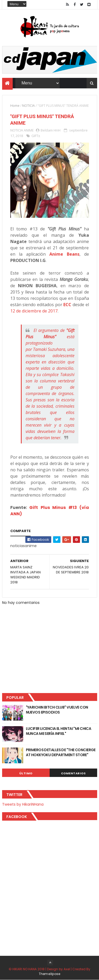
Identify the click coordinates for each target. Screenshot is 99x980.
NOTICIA (29, 106)
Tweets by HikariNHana (23, 804)
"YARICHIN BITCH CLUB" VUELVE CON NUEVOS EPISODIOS (57, 710)
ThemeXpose (50, 974)
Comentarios (73, 773)
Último (26, 773)
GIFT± (36, 136)
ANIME (29, 130)
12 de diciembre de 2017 (34, 311)
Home (15, 106)
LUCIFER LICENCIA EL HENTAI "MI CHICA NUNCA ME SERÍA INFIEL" (59, 731)
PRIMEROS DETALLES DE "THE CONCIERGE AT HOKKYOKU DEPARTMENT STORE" (61, 752)
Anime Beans (64, 254)
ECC (67, 305)
